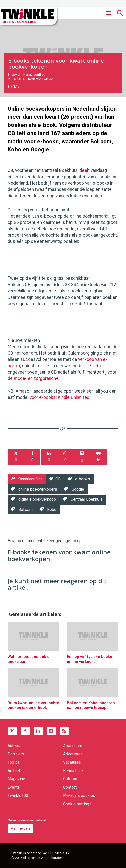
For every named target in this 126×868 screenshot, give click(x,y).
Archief (14, 771)
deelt (85, 170)
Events (14, 787)
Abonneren (73, 746)
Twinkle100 (18, 796)
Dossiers (16, 754)
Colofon (70, 779)
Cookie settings (77, 804)
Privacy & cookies (79, 796)
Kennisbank (73, 771)
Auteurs (15, 746)
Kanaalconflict (34, 74)
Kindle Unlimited (74, 397)
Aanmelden (20, 828)
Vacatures (72, 762)
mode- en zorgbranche (36, 378)
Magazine (16, 779)
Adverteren (73, 754)
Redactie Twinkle (40, 79)
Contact (70, 787)
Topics (14, 762)
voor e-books (43, 397)
